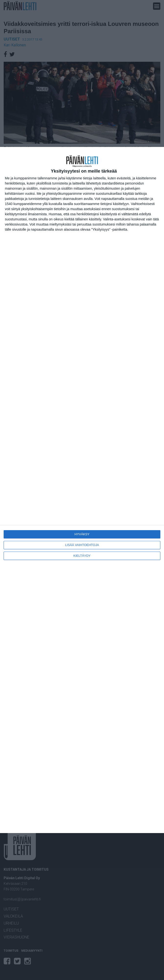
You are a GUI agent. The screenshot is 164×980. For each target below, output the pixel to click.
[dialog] (82, 490)
